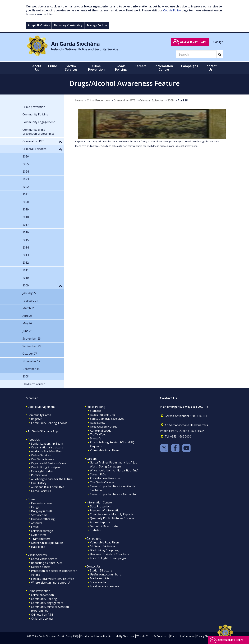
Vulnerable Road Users (105, 450)
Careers (92, 459)
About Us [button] (37, 68)
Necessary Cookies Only (68, 25)
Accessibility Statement (122, 636)
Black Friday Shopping (104, 550)
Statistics (96, 411)
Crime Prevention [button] (96, 68)
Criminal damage (42, 531)
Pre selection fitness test (106, 478)
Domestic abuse (41, 503)
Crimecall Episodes (151, 100)
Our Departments (43, 459)
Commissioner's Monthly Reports (112, 514)
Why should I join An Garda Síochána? (114, 470)
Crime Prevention (98, 100)
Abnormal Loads (101, 431)
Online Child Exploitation (47, 543)
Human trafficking (43, 519)
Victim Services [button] (71, 68)
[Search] (196, 54)
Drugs (35, 507)
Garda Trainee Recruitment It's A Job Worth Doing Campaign (114, 464)
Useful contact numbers (105, 574)
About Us (34, 440)
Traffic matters (41, 539)
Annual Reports (100, 522)
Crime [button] (53, 66)
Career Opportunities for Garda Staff (114, 494)
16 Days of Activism (102, 546)
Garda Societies (41, 491)
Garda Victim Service (44, 559)
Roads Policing (96, 407)
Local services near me (105, 586)
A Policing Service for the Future (52, 479)
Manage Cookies (97, 25)
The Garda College (102, 482)
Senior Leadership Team (47, 444)
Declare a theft (41, 567)
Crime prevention (42, 595)
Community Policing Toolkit (49, 423)
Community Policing (44, 599)
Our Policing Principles (46, 467)
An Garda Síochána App (43, 431)
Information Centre (99, 502)
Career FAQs (98, 474)
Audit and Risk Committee (48, 487)
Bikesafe (96, 438)
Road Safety (98, 423)
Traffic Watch (99, 434)
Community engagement (47, 603)
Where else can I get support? (50, 583)
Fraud (35, 527)
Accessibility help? (193, 42)
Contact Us (94, 566)
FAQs (76, 636)
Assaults (37, 523)
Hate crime (38, 547)
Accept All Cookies (39, 25)
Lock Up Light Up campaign (108, 558)
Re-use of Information (183, 636)
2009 (170, 100)
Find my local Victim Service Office (53, 579)
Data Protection (100, 506)
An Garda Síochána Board (48, 451)
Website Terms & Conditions (153, 636)
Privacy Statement (206, 636)
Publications (39, 475)
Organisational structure (47, 447)
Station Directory (101, 570)
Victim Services (37, 555)
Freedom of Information (106, 510)
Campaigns (94, 538)
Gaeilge (218, 42)
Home (79, 100)
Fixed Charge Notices (104, 427)
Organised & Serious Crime (49, 463)
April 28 (183, 100)
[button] (60, 142)
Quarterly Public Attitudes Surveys (112, 518)
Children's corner (42, 619)
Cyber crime (39, 535)
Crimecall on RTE (124, 100)
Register (37, 419)
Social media (98, 582)
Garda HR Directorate (104, 526)
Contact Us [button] (211, 68)
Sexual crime (39, 515)
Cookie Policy (172, 10)
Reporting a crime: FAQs (47, 563)
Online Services (41, 455)
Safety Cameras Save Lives (107, 419)
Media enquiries (100, 578)
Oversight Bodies (42, 471)
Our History (39, 483)
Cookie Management (41, 407)
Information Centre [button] (164, 68)
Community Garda (39, 415)
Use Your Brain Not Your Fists (109, 554)
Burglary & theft (42, 511)
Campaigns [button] (190, 66)
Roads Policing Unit (102, 415)
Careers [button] (141, 66)
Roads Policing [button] (121, 68)
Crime (31, 499)
